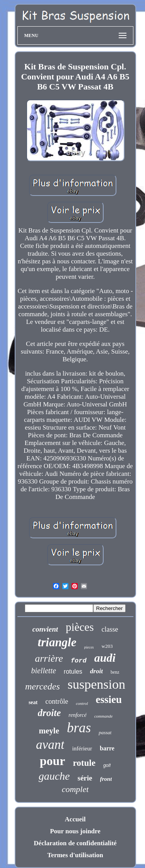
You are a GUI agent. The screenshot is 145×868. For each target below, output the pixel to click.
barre (107, 748)
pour (53, 761)
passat (105, 732)
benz (115, 672)
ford (79, 661)
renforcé (77, 715)
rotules (73, 672)
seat (33, 702)
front (106, 779)
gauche (54, 776)
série (85, 778)
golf (107, 765)
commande (104, 716)
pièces (80, 627)
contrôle (57, 701)
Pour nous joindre (75, 831)
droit (96, 671)
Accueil (75, 819)
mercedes (43, 686)
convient (45, 629)
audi (105, 658)
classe (110, 629)
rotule (84, 763)
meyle (49, 731)
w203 (107, 646)
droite (49, 713)
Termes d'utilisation (75, 855)
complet (75, 789)
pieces (89, 647)
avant (50, 745)
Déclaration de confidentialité (75, 843)
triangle (57, 642)
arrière (49, 658)
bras (79, 728)
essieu (109, 699)
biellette (43, 671)
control (82, 703)
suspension (96, 684)
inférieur (82, 748)
